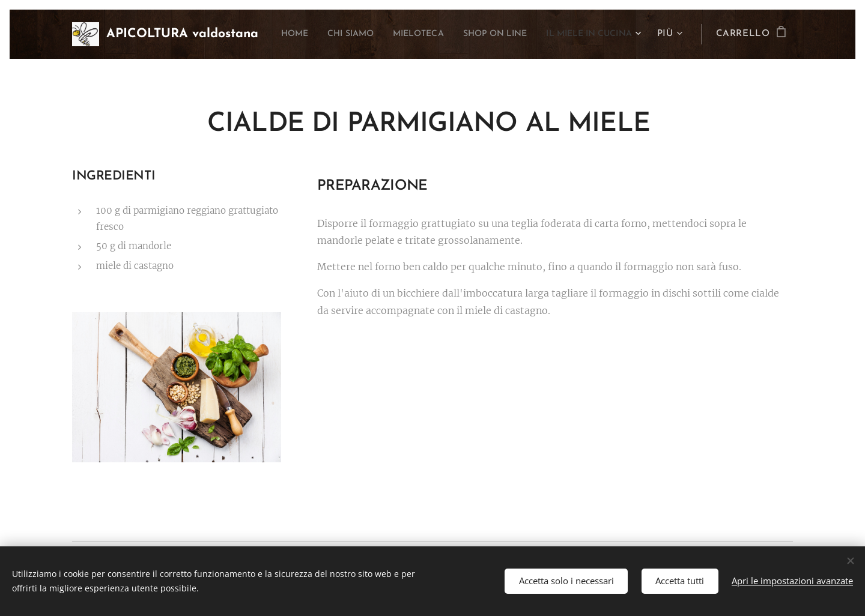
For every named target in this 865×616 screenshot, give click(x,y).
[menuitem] (380, 34)
